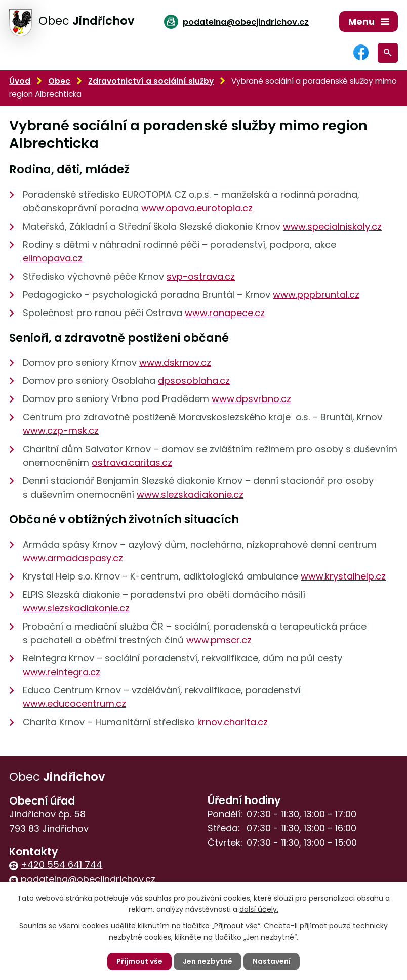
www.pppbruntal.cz (316, 295)
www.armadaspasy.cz (73, 558)
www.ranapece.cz (225, 313)
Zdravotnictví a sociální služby (151, 81)
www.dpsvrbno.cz (251, 399)
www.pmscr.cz (219, 640)
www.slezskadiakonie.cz (190, 494)
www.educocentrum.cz (74, 704)
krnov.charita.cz (233, 722)
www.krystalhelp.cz (343, 576)
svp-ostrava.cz (201, 276)
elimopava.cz (53, 258)
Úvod (20, 81)
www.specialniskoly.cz (332, 226)
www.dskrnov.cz (175, 362)
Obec (59, 81)
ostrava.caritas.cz (132, 462)
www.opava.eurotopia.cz (197, 208)
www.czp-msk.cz (61, 431)
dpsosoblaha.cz (194, 381)
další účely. (259, 909)
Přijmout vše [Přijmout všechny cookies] (139, 961)
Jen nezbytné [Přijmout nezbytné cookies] (208, 961)
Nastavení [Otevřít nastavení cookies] (272, 961)
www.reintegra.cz (62, 672)
